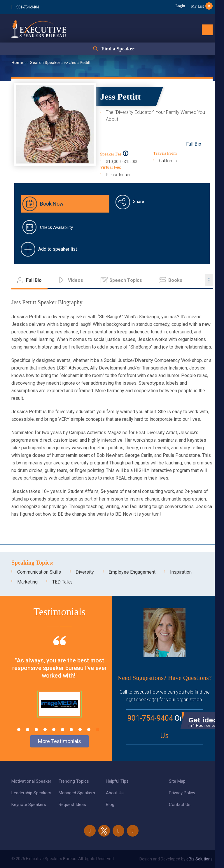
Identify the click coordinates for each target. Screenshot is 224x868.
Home (18, 63)
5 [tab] (54, 730)
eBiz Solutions (199, 859)
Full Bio (194, 144)
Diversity (85, 572)
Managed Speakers (77, 793)
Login (179, 6)
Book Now (52, 204)
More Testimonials (60, 741)
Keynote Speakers (29, 805)
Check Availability (56, 227)
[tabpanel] (60, 684)
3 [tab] (36, 730)
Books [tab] (175, 280)
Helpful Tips (117, 781)
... (209, 280)
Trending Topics (74, 781)
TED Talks (62, 582)
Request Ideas (72, 805)
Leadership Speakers (31, 793)
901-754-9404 (28, 7)
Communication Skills (39, 572)
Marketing (27, 582)
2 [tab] (28, 730)
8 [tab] (80, 730)
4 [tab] (45, 730)
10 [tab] (98, 730)
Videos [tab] (76, 280)
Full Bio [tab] (34, 280)
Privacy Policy (182, 793)
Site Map (177, 781)
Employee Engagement (132, 572)
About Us (115, 793)
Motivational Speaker (31, 781)
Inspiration (181, 572)
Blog (110, 805)
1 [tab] (19, 730)
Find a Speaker (118, 49)
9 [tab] (89, 730)
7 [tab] (71, 730)
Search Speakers (47, 63)
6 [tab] (63, 730)
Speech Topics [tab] (126, 280)
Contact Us (180, 805)
